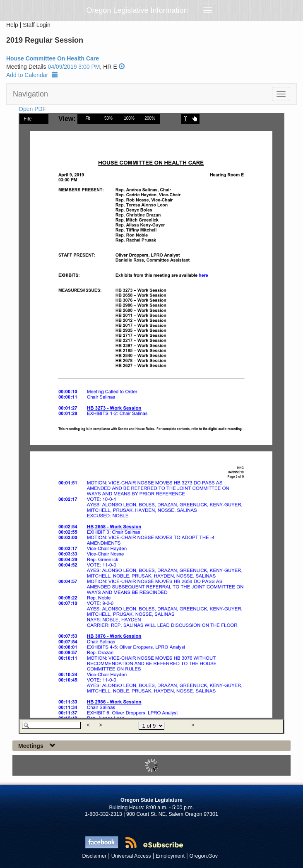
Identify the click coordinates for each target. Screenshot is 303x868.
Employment (170, 856)
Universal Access (131, 856)
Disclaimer (95, 856)
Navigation (30, 94)
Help (12, 25)
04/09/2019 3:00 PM (74, 67)
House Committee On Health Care (53, 58)
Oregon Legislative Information (137, 10)
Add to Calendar (32, 75)
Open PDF (32, 109)
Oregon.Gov (203, 856)
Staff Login (37, 25)
